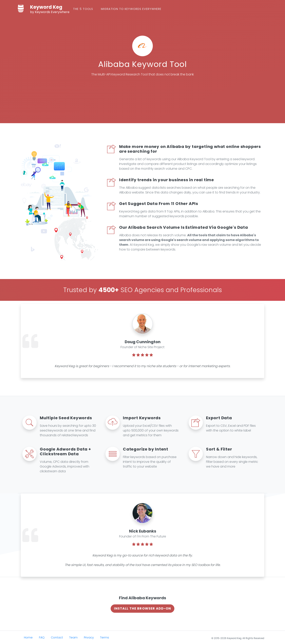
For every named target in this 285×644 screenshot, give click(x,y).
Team (73, 637)
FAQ (42, 637)
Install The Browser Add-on (143, 608)
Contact (57, 637)
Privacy (89, 637)
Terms (105, 637)
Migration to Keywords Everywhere (135, 9)
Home (28, 637)
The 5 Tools (87, 9)
